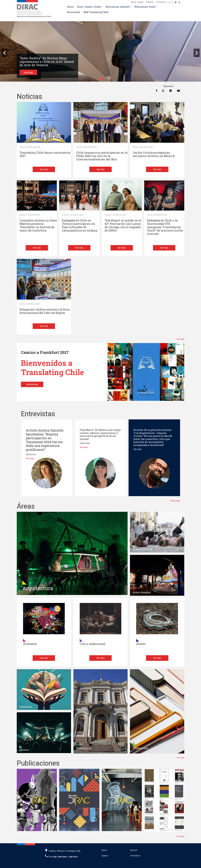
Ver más (44, 169)
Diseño (141, 644)
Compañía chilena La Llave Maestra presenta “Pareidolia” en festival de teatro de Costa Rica (38, 225)
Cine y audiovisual (92, 644)
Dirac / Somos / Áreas (89, 7)
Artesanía (30, 644)
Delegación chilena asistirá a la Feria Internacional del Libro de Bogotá (45, 311)
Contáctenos (161, 2)
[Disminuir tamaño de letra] (173, 2)
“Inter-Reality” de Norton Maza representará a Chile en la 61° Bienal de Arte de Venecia (47, 62)
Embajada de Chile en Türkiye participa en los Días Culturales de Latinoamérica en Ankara (80, 225)
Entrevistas (73, 12)
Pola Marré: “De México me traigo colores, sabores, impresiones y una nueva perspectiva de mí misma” (100, 434)
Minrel (133, 2)
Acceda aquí (32, 384)
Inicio (70, 7)
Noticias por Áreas (145, 7)
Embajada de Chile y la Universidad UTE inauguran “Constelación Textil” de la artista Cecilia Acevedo (165, 227)
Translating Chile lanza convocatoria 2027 (45, 154)
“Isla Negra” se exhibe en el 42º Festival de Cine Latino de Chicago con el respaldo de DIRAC (123, 225)
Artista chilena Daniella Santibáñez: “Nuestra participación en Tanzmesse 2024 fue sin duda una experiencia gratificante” (45, 440)
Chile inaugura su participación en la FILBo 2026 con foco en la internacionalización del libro (102, 156)
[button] (100, 79)
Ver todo (180, 339)
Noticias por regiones (118, 7)
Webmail (150, 2)
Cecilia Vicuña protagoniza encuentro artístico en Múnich (154, 154)
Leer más (28, 72)
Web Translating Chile (96, 12)
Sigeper (140, 2)
